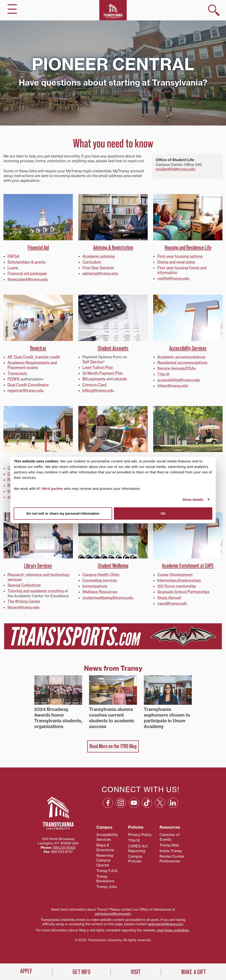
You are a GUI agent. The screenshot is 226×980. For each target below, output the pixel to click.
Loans (13, 267)
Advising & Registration (113, 248)
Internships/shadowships (179, 579)
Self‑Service (93, 361)
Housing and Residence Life (188, 248)
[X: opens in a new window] (160, 801)
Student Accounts (113, 347)
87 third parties (50, 489)
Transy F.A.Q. (107, 868)
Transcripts (17, 372)
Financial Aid (38, 248)
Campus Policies (135, 856)
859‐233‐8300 (64, 846)
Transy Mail (169, 843)
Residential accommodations (182, 362)
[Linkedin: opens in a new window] (173, 801)
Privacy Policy (140, 832)
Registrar (38, 347)
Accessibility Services (188, 347)
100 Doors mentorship (176, 584)
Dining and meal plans (176, 262)
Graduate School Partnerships (183, 590)
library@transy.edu (23, 605)
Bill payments (94, 378)
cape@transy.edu (172, 601)
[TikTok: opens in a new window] (147, 801)
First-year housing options (180, 256)
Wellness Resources (99, 590)
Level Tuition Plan (97, 367)
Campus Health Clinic (101, 573)
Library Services (38, 564)
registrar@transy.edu (25, 389)
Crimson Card (94, 384)
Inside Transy (171, 848)
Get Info (81, 972)
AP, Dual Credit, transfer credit (33, 356)
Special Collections (24, 583)
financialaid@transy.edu (28, 279)
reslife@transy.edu (173, 278)
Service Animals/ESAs (176, 368)
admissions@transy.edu (113, 911)
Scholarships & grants (26, 262)
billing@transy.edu (98, 389)
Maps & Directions (105, 845)
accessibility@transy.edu (178, 379)
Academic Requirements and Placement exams (32, 364)
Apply (26, 971)
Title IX (163, 373)
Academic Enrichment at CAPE (188, 564)
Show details (193, 499)
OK (163, 513)
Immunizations (95, 584)
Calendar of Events (170, 835)
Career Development (175, 573)
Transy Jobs (107, 884)
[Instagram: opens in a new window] (121, 801)
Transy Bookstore (105, 876)
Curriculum (92, 262)
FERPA (13, 378)
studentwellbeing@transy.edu (108, 595)
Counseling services (99, 579)
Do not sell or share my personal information (63, 513)
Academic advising (99, 256)
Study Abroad (169, 595)
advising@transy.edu (100, 273)
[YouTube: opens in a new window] (134, 801)
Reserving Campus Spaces (105, 858)
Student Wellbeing (113, 564)
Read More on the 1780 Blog (113, 744)
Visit (136, 972)
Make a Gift (194, 972)
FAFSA (13, 256)
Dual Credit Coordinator (28, 384)
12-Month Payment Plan (102, 372)
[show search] (214, 10)
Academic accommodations (181, 356)
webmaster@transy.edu (165, 922)
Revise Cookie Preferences (172, 856)
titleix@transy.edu (172, 385)
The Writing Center (24, 599)
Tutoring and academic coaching (35, 589)
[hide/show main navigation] (12, 9)
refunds (120, 378)
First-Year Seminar (98, 267)
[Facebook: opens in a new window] (108, 801)
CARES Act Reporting (138, 846)
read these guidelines (173, 928)
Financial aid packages (27, 273)
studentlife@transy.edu (175, 169)
